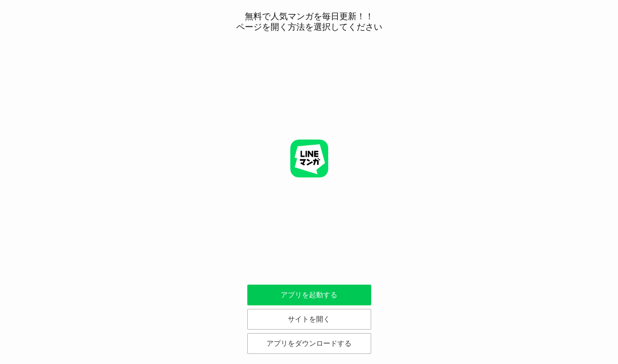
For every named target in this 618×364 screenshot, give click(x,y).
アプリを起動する (309, 295)
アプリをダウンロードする (309, 343)
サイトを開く (309, 319)
